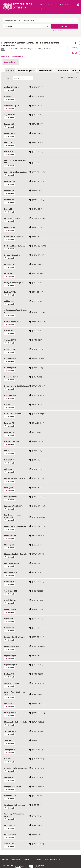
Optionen (74, 48)
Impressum (37, 859)
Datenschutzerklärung (52, 859)
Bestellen (75, 53)
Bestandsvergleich (26, 70)
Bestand (10, 70)
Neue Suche (56, 31)
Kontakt (27, 859)
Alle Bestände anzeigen (69, 77)
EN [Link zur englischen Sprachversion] (41, 9)
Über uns (5, 859)
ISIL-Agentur (16, 859)
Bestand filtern (11, 62)
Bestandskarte (46, 70)
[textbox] (40, 20)
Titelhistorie (62, 70)
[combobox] (26, 26)
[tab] (10, 70)
